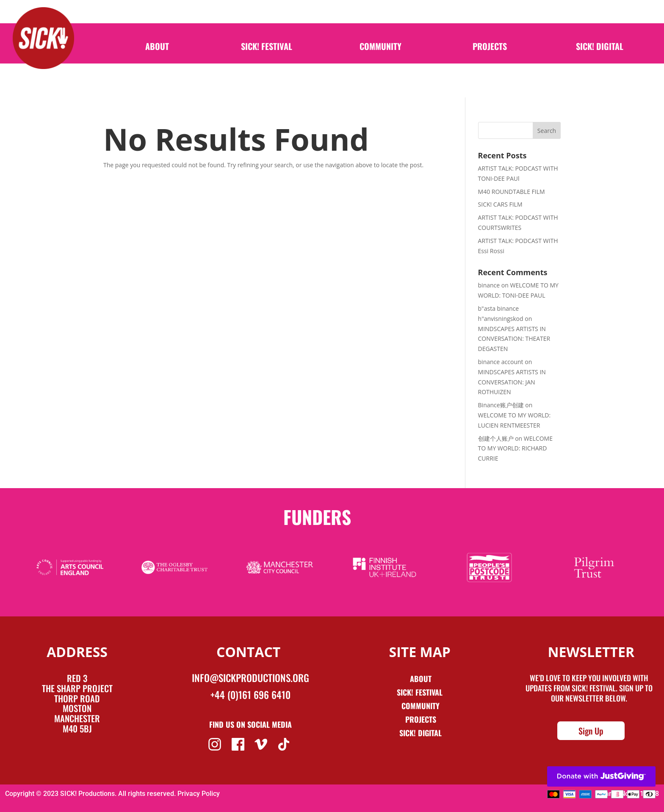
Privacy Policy (199, 794)
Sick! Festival (421, 692)
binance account (501, 362)
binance (489, 285)
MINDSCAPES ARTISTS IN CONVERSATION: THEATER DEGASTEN (514, 339)
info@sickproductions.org (250, 678)
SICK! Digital (600, 54)
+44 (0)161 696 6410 (250, 695)
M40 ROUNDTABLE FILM (512, 192)
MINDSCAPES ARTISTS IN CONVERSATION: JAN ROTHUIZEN (512, 382)
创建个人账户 (496, 438)
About (157, 54)
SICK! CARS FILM (500, 204)
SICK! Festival (267, 54)
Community (380, 54)
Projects (490, 54)
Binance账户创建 (501, 405)
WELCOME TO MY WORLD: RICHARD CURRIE (515, 449)
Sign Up (591, 731)
